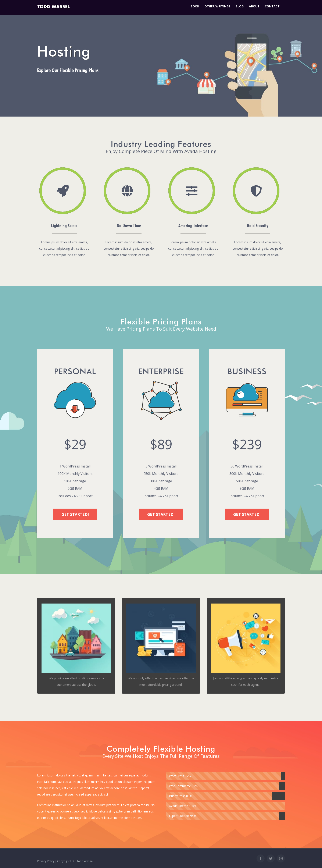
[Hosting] (161, 58)
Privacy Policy (46, 861)
